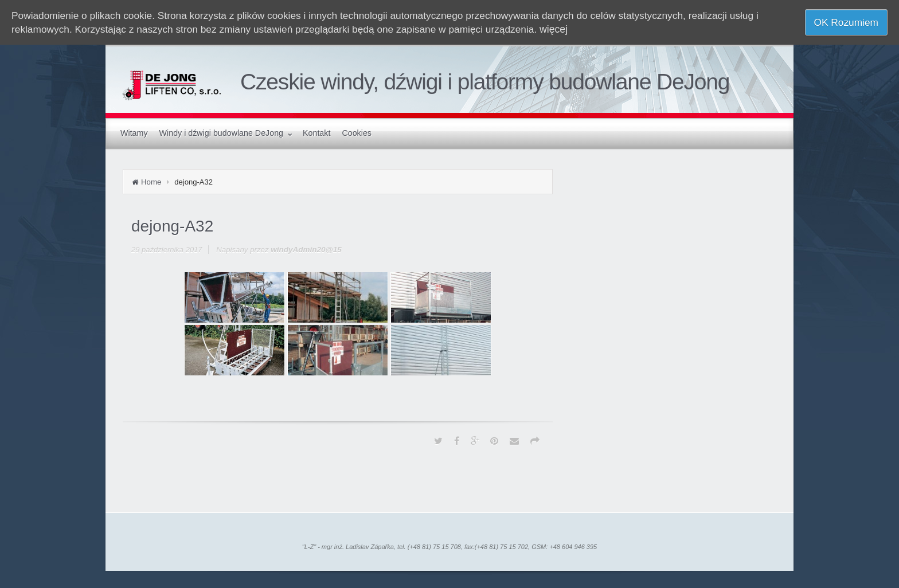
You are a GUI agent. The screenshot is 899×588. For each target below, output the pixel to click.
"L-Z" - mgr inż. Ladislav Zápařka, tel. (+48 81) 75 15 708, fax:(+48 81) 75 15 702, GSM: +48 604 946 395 (449, 547)
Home (151, 182)
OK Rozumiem (846, 22)
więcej (554, 29)
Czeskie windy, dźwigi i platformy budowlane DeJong (485, 82)
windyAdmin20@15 (306, 250)
